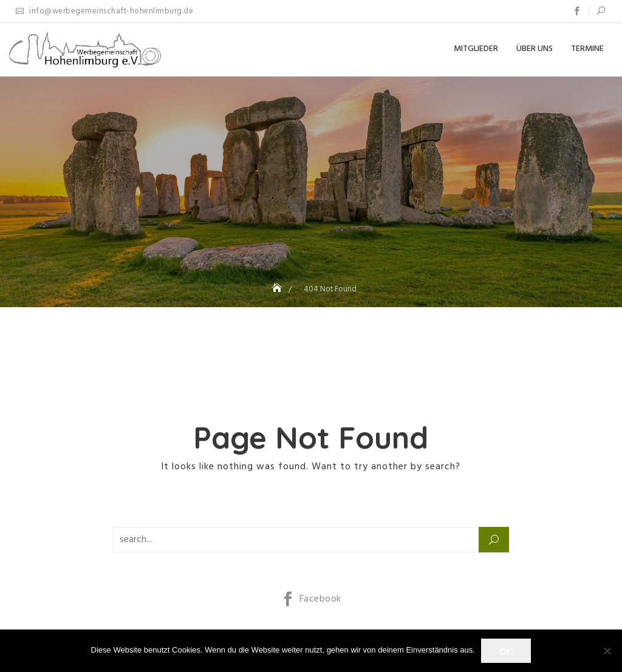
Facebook (577, 11)
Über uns (535, 49)
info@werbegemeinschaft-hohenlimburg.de (104, 11)
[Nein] (607, 651)
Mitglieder (476, 49)
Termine (587, 49)
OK (506, 651)
